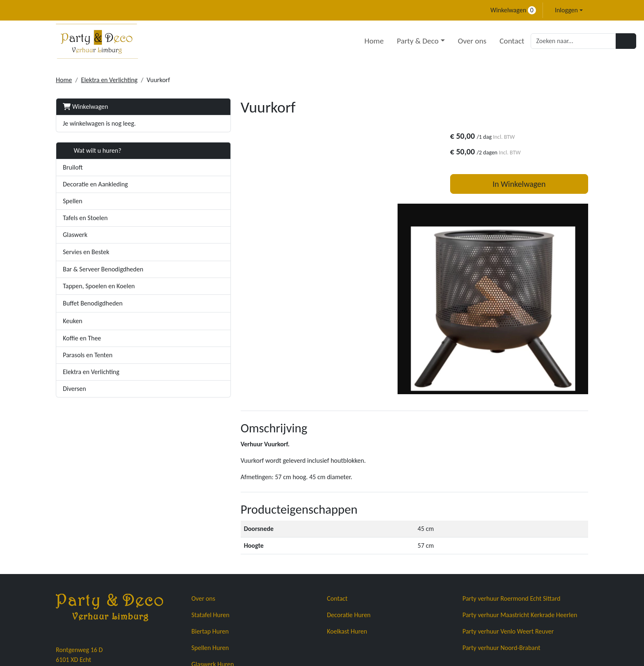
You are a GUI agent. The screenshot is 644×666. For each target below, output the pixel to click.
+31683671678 (79, 622)
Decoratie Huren (349, 536)
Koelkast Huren (347, 552)
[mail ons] (74, 10)
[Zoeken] (578, 41)
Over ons (424, 41)
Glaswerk (75, 235)
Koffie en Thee (82, 338)
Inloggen (566, 10)
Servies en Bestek (86, 252)
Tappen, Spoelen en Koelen (99, 286)
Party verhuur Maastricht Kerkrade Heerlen (520, 536)
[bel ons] (60, 10)
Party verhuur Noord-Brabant (501, 569)
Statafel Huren (210, 536)
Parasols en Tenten (88, 355)
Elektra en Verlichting (109, 80)
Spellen (72, 201)
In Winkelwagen (525, 185)
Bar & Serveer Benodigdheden (103, 269)
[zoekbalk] (525, 41)
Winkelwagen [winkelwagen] (513, 10)
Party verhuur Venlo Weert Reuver (508, 552)
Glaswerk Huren (213, 585)
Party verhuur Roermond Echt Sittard (511, 520)
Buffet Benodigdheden (93, 303)
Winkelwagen (85, 107)
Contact (464, 41)
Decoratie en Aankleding (95, 184)
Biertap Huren (210, 552)
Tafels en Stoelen (85, 218)
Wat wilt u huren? (92, 151)
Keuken (73, 321)
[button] (171, 252)
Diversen (74, 389)
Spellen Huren (210, 569)
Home (326, 41)
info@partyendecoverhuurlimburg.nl (161, 622)
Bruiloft (73, 167)
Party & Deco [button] (370, 41)
